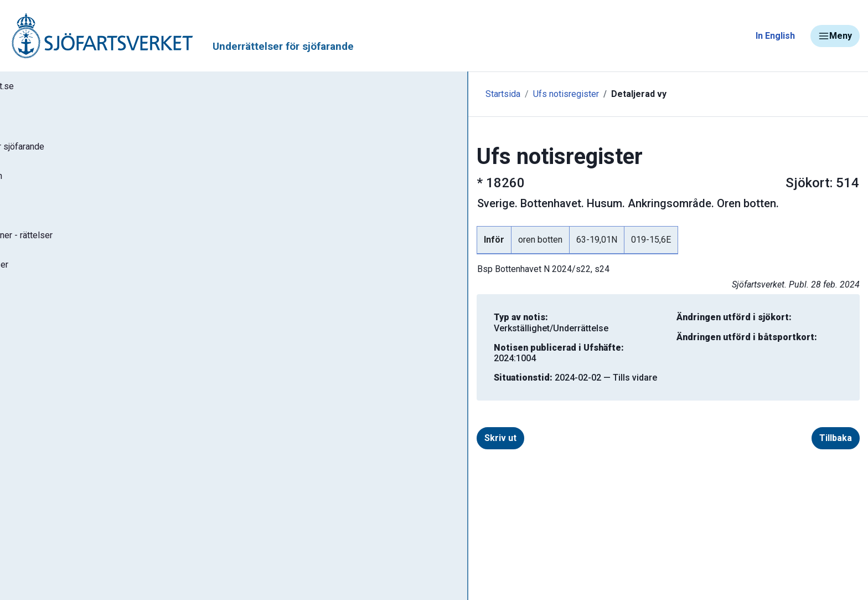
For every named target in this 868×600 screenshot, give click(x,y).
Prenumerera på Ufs (64, 348)
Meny (835, 36)
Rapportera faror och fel (66, 486)
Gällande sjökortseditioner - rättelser (100, 250)
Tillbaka (782, 417)
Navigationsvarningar (61, 453)
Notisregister (49, 315)
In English (775, 36)
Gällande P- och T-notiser (75, 283)
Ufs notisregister (305, 94)
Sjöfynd (32, 551)
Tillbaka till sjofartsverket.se (78, 88)
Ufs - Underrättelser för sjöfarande (95, 152)
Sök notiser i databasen (71, 184)
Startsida (242, 94)
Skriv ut (293, 417)
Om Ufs (37, 381)
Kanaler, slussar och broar (71, 518)
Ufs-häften (44, 217)
